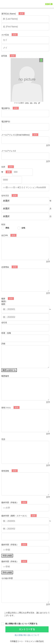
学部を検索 (7, 556)
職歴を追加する (9, 370)
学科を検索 (7, 572)
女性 (23, 228)
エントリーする (27, 629)
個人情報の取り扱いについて (27, 635)
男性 (7, 228)
